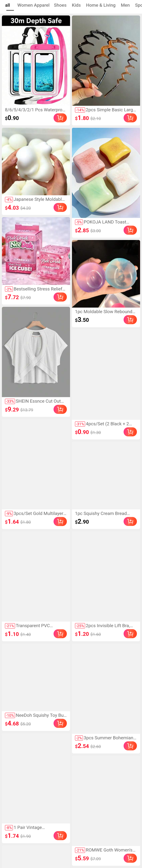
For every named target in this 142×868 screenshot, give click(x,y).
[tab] (8, 5)
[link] (36, 61)
